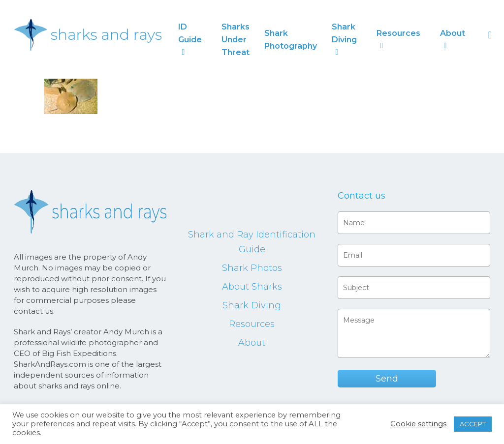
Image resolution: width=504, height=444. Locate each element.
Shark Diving (252, 305)
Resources (252, 324)
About (252, 343)
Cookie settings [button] (418, 424)
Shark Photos (252, 268)
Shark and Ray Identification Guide (252, 242)
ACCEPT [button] (473, 424)
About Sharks (252, 287)
